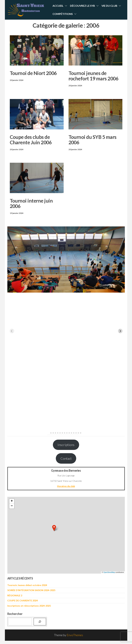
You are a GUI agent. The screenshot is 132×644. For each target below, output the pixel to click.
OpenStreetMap (109, 572)
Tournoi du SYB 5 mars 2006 (93, 140)
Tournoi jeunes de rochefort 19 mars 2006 (93, 76)
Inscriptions (66, 445)
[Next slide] (120, 331)
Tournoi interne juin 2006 (31, 203)
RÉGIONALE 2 (15, 595)
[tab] (49, 433)
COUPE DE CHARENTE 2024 (23, 600)
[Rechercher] (40, 622)
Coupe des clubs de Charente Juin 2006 (31, 140)
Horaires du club (66, 486)
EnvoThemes (75, 635)
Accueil (58, 6)
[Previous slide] (12, 331)
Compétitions (63, 14)
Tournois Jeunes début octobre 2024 (27, 585)
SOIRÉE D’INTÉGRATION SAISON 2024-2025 (31, 590)
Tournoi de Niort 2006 (33, 73)
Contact (66, 458)
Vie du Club (109, 6)
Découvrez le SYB (82, 6)
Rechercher (15, 614)
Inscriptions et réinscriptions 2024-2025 (29, 606)
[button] (54, 528)
